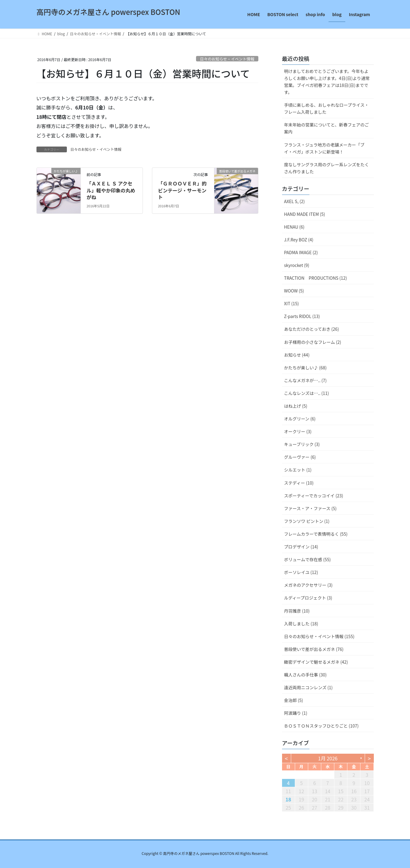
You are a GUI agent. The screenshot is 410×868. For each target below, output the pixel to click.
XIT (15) (292, 303)
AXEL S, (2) (295, 201)
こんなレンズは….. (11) (307, 393)
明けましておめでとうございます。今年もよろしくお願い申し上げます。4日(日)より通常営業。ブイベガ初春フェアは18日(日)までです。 (327, 82)
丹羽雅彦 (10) (297, 611)
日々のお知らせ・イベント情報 (227, 59)
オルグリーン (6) (300, 419)
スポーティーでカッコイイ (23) (314, 496)
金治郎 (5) (294, 700)
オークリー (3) (298, 431)
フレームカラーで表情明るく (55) (316, 534)
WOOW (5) (294, 291)
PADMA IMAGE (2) (301, 252)
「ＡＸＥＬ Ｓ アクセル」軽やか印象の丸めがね (111, 190)
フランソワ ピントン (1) (307, 521)
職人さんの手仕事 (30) (305, 675)
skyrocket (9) (297, 265)
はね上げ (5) (296, 406)
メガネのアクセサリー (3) (308, 585)
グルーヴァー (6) (300, 457)
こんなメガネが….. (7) (305, 380)
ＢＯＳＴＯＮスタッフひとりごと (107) (322, 726)
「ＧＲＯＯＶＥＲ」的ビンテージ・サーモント (182, 190)
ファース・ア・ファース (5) (310, 508)
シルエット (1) (298, 470)
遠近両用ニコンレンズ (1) (308, 687)
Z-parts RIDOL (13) (302, 316)
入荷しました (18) (301, 624)
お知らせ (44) (297, 355)
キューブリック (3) (302, 444)
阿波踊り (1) (296, 713)
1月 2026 (328, 758)
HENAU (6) (294, 227)
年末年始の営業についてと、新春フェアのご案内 (327, 128)
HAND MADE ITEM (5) (305, 214)
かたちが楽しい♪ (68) (305, 368)
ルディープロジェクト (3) (308, 598)
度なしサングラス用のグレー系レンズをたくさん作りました (327, 168)
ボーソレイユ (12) (301, 572)
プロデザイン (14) (301, 547)
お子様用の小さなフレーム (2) (313, 342)
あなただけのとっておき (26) (312, 329)
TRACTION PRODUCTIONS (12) (316, 278)
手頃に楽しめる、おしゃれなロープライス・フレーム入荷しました (327, 108)
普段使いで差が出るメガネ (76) (314, 649)
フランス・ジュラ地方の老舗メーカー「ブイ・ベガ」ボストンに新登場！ (324, 148)
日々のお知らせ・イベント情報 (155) (319, 636)
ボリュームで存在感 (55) (308, 559)
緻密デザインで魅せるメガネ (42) (316, 662)
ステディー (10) (299, 483)
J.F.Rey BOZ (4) (299, 240)
